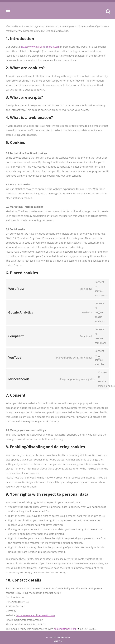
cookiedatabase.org (65, 629)
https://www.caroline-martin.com (40, 47)
